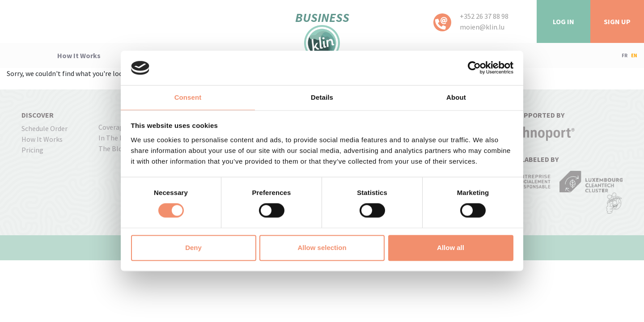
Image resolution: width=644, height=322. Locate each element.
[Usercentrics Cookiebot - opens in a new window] (474, 68)
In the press (117, 138)
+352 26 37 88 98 (484, 16)
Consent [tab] (188, 97)
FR (625, 55)
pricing (32, 150)
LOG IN (563, 21)
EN (634, 55)
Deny (193, 248)
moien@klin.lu (482, 27)
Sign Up (617, 21)
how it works (79, 55)
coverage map (120, 127)
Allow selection (322, 248)
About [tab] (456, 97)
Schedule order (44, 128)
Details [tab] (322, 97)
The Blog (112, 148)
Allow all (451, 248)
